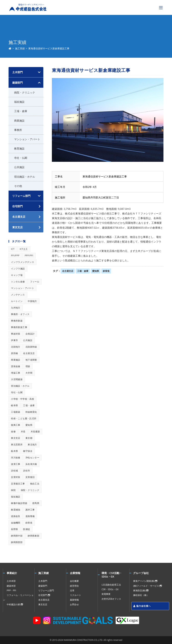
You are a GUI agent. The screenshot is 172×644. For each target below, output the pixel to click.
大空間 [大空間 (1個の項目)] (29, 373)
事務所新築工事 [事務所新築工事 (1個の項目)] (19, 327)
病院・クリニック (25, 92)
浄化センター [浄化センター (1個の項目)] (32, 458)
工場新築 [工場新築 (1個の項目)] (16, 412)
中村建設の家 (15, 604)
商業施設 (19, 121)
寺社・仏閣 (21, 158)
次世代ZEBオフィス (111, 599)
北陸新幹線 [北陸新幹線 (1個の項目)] (31, 347)
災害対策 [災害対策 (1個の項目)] (16, 477)
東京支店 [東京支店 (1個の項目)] (16, 438)
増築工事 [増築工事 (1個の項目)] (16, 373)
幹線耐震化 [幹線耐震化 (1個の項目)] (31, 412)
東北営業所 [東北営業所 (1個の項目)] (17, 445)
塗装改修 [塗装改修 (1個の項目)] (16, 366)
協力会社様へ (142, 606)
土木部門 (17, 72)
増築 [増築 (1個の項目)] (28, 366)
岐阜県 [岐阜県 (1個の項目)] (14, 405)
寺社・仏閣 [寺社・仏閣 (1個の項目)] (17, 392)
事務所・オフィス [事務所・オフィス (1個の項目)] (20, 314)
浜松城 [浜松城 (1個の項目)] (14, 471)
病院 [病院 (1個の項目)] (13, 490)
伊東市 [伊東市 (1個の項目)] (14, 340)
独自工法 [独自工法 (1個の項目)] (35, 484)
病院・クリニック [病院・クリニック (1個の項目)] (30, 490)
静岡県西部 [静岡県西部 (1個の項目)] (17, 542)
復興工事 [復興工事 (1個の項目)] (16, 425)
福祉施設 (19, 102)
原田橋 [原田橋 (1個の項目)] (14, 353)
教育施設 (19, 148)
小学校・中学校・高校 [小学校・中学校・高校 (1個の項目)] (22, 399)
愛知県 (96, 271)
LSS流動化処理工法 (111, 585)
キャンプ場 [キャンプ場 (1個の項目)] (17, 275)
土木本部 (11, 581)
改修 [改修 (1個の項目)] (13, 431)
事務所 (18, 130)
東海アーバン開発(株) (145, 581)
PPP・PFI (11, 590)
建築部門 (17, 83)
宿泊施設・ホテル (25, 177)
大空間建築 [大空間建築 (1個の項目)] (17, 379)
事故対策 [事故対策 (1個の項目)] (16, 334)
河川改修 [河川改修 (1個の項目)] (16, 458)
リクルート (75, 595)
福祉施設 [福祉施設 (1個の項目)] (16, 497)
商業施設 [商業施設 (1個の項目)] (16, 360)
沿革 (72, 590)
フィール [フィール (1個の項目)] (35, 282)
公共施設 (19, 167)
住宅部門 (44, 595)
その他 (18, 186)
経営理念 (74, 586)
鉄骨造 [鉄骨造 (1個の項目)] (29, 523)
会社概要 (74, 581)
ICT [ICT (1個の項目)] (13, 249)
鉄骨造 (106, 271)
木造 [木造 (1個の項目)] (23, 431)
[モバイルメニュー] (161, 7)
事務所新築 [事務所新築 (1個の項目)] (17, 321)
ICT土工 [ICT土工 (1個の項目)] (24, 249)
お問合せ (74, 604)
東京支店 (43, 604)
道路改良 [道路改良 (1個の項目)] (16, 516)
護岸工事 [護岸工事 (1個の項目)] (30, 510)
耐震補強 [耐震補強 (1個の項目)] (16, 510)
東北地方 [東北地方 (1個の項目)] (32, 445)
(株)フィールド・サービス (147, 586)
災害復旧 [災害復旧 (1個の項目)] (30, 477)
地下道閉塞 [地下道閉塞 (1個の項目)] (31, 360)
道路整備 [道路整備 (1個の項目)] (30, 516)
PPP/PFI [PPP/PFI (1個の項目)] (29, 256)
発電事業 (106, 594)
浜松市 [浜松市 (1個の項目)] (26, 471)
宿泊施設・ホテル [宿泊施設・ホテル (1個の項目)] (20, 386)
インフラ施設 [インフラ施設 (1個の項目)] (18, 269)
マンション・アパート (27, 139)
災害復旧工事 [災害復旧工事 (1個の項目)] (18, 484)
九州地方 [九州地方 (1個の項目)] (16, 308)
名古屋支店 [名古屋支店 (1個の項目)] (29, 353)
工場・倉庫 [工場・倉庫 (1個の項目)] (29, 405)
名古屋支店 (68, 271)
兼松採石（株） (141, 595)
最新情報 (74, 600)
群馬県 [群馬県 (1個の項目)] (36, 503)
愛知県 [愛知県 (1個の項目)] (29, 425)
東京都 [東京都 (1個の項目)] (29, 438)
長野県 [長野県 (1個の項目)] (14, 529)
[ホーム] (10, 48)
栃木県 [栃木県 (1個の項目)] (14, 451)
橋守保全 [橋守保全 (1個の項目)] (28, 451)
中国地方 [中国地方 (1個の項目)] (32, 301)
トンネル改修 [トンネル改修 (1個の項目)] (18, 282)
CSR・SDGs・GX (110, 589)
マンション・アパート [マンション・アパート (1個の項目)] (22, 288)
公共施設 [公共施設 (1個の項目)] (28, 340)
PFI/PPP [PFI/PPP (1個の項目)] (15, 256)
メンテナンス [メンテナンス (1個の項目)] (18, 295)
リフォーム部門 (21, 196)
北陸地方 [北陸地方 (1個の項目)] (16, 347)
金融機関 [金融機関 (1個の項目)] (16, 523)
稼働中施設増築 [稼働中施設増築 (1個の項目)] (19, 503)
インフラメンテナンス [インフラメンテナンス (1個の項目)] (22, 262)
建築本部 (11, 586)
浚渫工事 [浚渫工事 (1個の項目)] (16, 464)
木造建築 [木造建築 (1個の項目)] (35, 431)
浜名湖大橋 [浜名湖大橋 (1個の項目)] (31, 464)
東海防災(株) (141, 590)
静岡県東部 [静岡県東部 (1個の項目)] (33, 536)
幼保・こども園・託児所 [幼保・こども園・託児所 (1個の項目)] (24, 418)
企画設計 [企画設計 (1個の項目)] (30, 334)
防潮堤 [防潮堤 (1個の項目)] (26, 529)
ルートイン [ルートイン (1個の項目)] (17, 301)
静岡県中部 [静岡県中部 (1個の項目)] (17, 536)
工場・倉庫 (83, 271)
